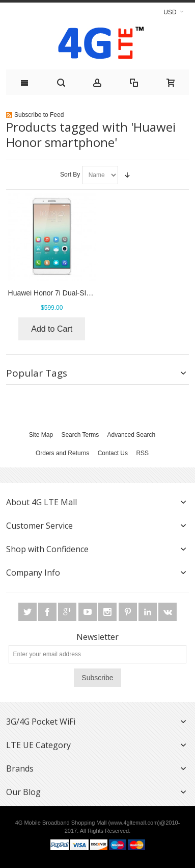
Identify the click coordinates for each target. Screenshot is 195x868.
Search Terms (80, 435)
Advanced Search (132, 435)
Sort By (70, 175)
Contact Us (113, 453)
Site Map (41, 435)
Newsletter (97, 637)
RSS (142, 453)
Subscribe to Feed (39, 115)
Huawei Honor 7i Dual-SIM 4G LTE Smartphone (84, 293)
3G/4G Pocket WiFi (41, 722)
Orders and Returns (62, 453)
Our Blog (23, 792)
